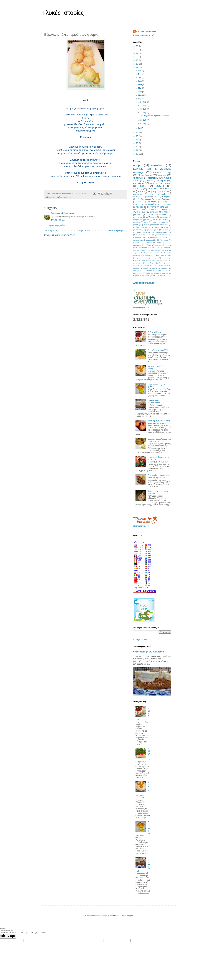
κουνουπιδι (156, 227)
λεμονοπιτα (164, 240)
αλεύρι (54, 197)
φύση (153, 191)
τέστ (152, 232)
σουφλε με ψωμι (162, 270)
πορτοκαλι (153, 178)
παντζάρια (159, 245)
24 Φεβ (144, 102)
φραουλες (138, 194)
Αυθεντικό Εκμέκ (155, 332)
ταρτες (168, 204)
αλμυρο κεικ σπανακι (151, 253)
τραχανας (136, 276)
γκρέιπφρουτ (152, 237)
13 (137, 143)
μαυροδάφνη (138, 230)
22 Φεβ (144, 105)
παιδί (149, 169)
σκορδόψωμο (138, 270)
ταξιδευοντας (151, 217)
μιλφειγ (165, 230)
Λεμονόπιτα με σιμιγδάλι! (158, 350)
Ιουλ (140, 81)
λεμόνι (163, 181)
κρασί (166, 227)
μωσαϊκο (150, 215)
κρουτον (136, 260)
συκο (146, 222)
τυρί (143, 276)
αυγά (139, 202)
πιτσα (160, 204)
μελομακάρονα (138, 263)
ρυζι (135, 209)
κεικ (136, 169)
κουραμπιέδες (151, 240)
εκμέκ (165, 237)
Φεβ (140, 99)
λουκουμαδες (139, 204)
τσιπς (150, 248)
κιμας (165, 202)
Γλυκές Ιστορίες (63, 13)
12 (137, 147)
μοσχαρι (165, 212)
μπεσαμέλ (148, 243)
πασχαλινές (138, 217)
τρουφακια (161, 232)
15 (137, 136)
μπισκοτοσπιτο (162, 243)
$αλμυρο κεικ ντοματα (162, 248)
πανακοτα (136, 268)
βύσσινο (148, 235)
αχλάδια (139, 235)
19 (137, 60)
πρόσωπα (147, 199)
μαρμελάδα (139, 183)
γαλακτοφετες (138, 255)
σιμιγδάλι (136, 222)
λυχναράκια (156, 260)
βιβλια (166, 253)
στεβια (148, 273)
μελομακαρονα (153, 230)
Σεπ (140, 78)
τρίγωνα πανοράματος (161, 273)
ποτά (164, 191)
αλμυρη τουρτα (156, 250)
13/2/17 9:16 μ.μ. (58, 220)
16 (137, 133)
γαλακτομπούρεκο (162, 235)
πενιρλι (168, 245)
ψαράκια (168, 199)
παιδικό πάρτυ (62, 197)
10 (137, 154)
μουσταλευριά (150, 263)
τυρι (69, 197)
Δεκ (140, 71)
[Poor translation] (11, 936)
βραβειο (146, 220)
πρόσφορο (165, 268)
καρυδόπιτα (164, 225)
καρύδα (136, 227)
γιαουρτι (154, 183)
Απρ (140, 92)
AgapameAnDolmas (60, 213)
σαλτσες (167, 189)
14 (137, 140)
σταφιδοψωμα (138, 273)
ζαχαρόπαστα (167, 255)
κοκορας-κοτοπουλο (158, 194)
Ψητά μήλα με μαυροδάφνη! (159, 421)
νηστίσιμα (138, 178)
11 (137, 150)
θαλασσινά (152, 202)
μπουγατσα (137, 245)
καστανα (145, 227)
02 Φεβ (144, 124)
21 (137, 53)
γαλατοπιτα (149, 255)
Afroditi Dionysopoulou (146, 31)
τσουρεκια (164, 217)
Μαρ (140, 95)
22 (137, 50)
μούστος (165, 220)
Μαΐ (140, 88)
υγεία (149, 197)
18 (137, 64)
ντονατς (145, 232)
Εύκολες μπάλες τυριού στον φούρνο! (155, 116)
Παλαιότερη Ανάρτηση (117, 231)
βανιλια (165, 209)
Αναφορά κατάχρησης (144, 283)
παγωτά (151, 204)
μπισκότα (157, 172)
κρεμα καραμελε (153, 258)
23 (137, 46)
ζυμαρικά (160, 186)
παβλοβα (148, 245)
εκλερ (157, 255)
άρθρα (137, 165)
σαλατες (152, 189)
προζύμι (155, 268)
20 (137, 57)
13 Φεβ (144, 113)
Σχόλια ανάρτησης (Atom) (65, 235)
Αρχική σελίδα (84, 231)
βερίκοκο (154, 225)
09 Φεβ (144, 120)
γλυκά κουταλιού (140, 212)
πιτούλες (137, 189)
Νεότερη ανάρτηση (52, 231)
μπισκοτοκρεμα (163, 265)
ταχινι (154, 222)
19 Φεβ (144, 109)
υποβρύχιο (150, 276)
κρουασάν (165, 258)
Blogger (130, 916)
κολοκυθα (164, 207)
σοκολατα (158, 165)
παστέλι (146, 268)
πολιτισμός (138, 197)
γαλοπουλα (137, 237)
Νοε (140, 74)
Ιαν (140, 128)
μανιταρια (154, 212)
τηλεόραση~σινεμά (149, 209)
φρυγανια (160, 276)
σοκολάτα (149, 270)
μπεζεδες (150, 265)
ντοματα (167, 183)
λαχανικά (168, 197)
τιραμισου (164, 222)
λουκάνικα (145, 260)
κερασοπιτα (140, 258)
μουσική (162, 175)
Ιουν (140, 85)
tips (134, 250)
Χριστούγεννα (145, 175)
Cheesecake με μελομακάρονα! (154, 401)
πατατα (142, 191)
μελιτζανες (137, 215)
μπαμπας (140, 265)
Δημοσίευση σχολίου (56, 225)
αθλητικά (136, 220)
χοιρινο (144, 225)
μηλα (138, 199)
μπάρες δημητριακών (164, 263)
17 (137, 67)
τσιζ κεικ (140, 207)
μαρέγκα (136, 243)
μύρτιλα (136, 232)
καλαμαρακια (138, 240)
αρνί (170, 232)
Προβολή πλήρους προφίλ (144, 35)
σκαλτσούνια (140, 248)
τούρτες (158, 199)
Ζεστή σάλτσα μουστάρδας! (159, 475)
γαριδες (156, 220)
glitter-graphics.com (141, 308)
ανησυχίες (150, 181)
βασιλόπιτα (152, 207)
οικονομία (163, 215)
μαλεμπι (166, 260)
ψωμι (157, 197)
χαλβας (136, 225)
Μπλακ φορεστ (143, 250)
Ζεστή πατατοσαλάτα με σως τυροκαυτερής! (159, 440)
